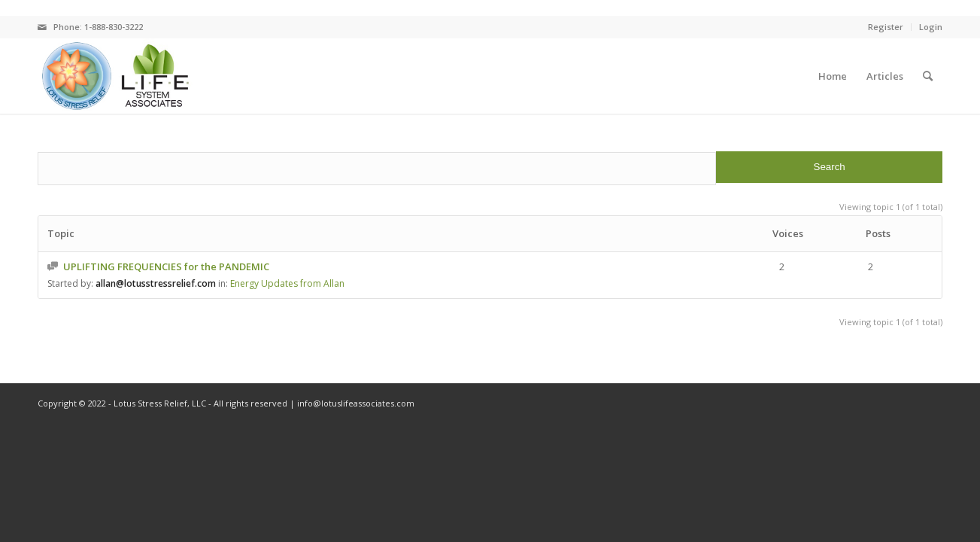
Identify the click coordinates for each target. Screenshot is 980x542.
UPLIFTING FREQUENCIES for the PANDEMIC (166, 266)
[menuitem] (833, 76)
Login (931, 27)
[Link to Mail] (42, 27)
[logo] (115, 76)
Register (886, 27)
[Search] (928, 76)
